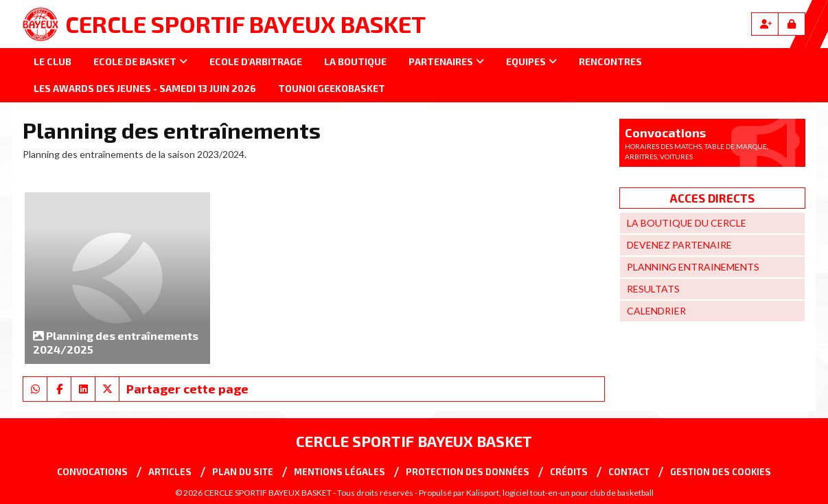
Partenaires (446, 61)
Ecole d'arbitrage (256, 61)
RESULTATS (653, 289)
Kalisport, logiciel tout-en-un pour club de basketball (560, 493)
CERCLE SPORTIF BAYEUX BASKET (245, 24)
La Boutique (355, 61)
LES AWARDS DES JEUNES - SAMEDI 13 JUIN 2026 (145, 88)
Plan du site (243, 472)
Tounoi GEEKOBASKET (332, 88)
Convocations (92, 472)
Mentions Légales (340, 472)
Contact (629, 472)
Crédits (569, 472)
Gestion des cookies (721, 472)
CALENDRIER (656, 311)
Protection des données (468, 472)
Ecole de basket (140, 61)
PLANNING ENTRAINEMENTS (693, 267)
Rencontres (610, 61)
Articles (170, 472)
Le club (53, 61)
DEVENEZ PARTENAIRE (679, 245)
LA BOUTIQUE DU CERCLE (687, 223)
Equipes (531, 61)
